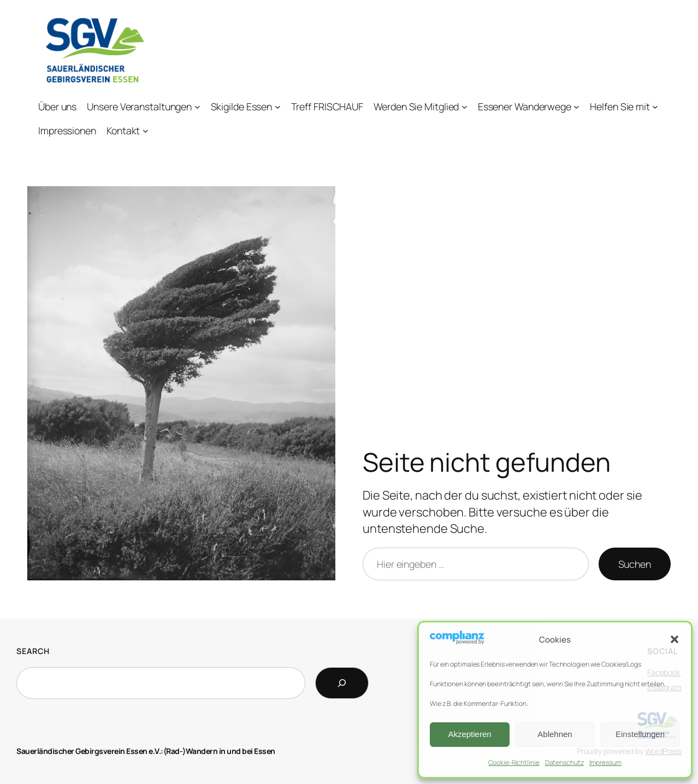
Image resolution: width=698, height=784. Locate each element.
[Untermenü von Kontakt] (146, 131)
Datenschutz (564, 762)
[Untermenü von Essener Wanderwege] (576, 107)
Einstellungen (640, 734)
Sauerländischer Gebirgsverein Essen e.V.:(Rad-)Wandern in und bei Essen (146, 751)
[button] (675, 639)
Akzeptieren (469, 734)
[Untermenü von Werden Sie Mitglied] (465, 107)
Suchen (635, 564)
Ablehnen (555, 734)
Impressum (605, 762)
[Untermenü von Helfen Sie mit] (655, 107)
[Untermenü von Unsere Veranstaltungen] (197, 107)
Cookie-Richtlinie (514, 762)
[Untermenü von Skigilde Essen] (278, 107)
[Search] (342, 683)
